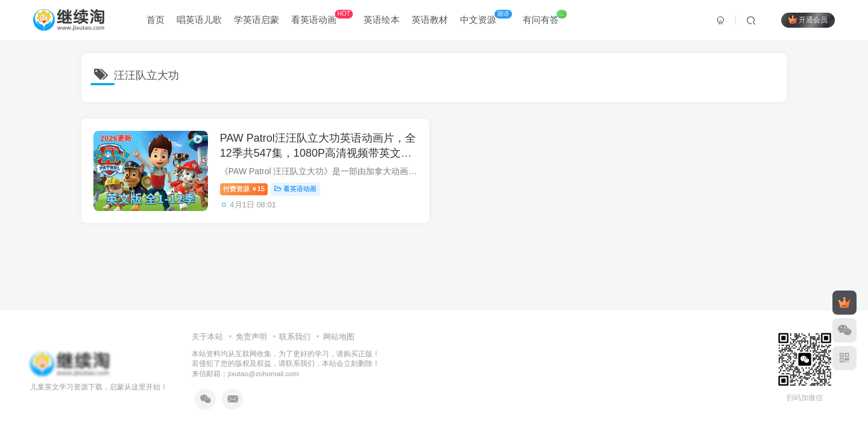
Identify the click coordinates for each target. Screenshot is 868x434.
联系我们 (295, 337)
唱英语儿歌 (199, 20)
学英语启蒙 (256, 20)
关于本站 (207, 337)
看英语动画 (322, 18)
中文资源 (486, 18)
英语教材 (430, 20)
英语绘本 (382, 20)
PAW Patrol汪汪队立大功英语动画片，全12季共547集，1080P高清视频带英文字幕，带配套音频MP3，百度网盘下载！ (318, 153)
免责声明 (251, 337)
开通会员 (808, 20)
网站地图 (339, 337)
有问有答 (545, 18)
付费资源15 (244, 189)
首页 (156, 20)
